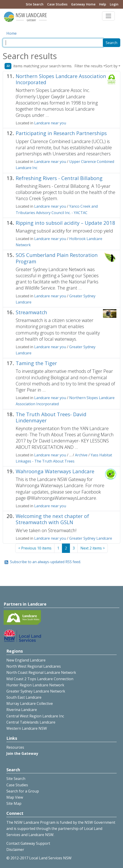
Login (114, 4)
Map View (15, 797)
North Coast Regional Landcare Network (41, 672)
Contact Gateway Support (28, 843)
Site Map (14, 803)
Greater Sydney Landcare (91, 538)
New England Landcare (26, 660)
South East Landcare (24, 697)
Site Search (35, 4)
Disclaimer (15, 850)
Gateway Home (83, 4)
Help (103, 4)
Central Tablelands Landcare (31, 722)
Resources (15, 747)
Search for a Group (23, 791)
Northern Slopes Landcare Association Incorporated (61, 79)
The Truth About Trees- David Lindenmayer (51, 417)
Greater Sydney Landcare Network (36, 691)
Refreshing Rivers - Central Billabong (59, 178)
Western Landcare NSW (27, 728)
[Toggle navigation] (108, 16)
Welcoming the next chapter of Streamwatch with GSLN (52, 519)
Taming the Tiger (36, 363)
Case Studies (57, 4)
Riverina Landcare (22, 710)
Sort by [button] (111, 66)
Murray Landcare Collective (30, 703)
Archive (81, 455)
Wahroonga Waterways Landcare (55, 471)
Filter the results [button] (88, 66)
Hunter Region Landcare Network (35, 685)
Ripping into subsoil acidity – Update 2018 (65, 223)
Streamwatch (31, 312)
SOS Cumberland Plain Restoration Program (57, 258)
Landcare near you (50, 123)
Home (12, 33)
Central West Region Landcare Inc (35, 716)
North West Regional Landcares (34, 666)
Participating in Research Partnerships (61, 133)
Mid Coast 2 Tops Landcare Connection (40, 679)
